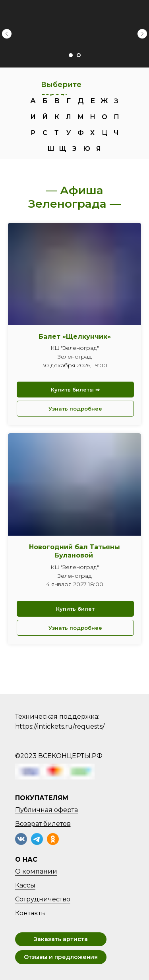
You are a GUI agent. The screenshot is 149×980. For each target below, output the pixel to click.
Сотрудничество (43, 899)
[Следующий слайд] (142, 34)
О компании (36, 871)
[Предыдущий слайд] (7, 34)
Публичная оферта (46, 810)
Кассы (25, 885)
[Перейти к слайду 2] (79, 55)
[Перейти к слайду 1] (71, 55)
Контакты (31, 913)
